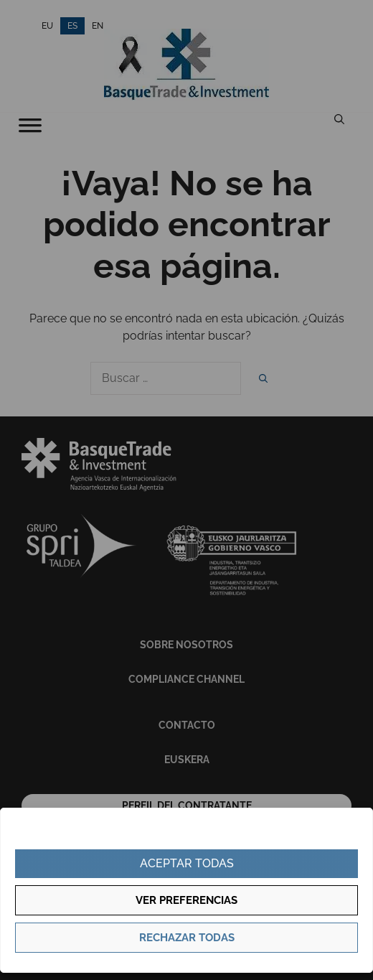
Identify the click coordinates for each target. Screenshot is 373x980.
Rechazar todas (187, 938)
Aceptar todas (187, 863)
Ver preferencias (186, 900)
